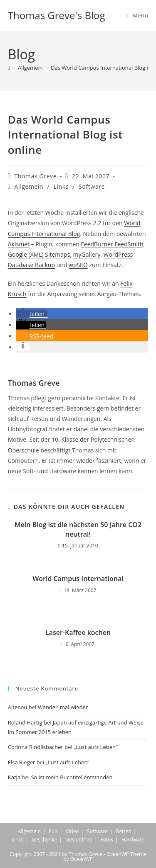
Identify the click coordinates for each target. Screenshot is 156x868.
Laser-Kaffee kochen (78, 632)
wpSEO (78, 265)
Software (92, 186)
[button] (32, 314)
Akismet (19, 244)
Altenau (18, 707)
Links (61, 186)
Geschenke (44, 840)
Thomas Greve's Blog (57, 15)
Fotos (107, 840)
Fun (53, 831)
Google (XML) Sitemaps (39, 254)
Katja (14, 777)
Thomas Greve (36, 176)
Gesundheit (79, 840)
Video (72, 831)
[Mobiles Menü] (137, 15)
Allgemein (29, 186)
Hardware (133, 840)
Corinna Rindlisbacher (36, 747)
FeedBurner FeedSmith (112, 244)
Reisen (124, 831)
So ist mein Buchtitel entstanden (72, 777)
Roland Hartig (25, 722)
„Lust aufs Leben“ (95, 747)
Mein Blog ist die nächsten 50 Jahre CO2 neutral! (78, 529)
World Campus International (78, 579)
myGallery (87, 254)
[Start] (9, 68)
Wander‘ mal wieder (63, 707)
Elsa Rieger (22, 762)
